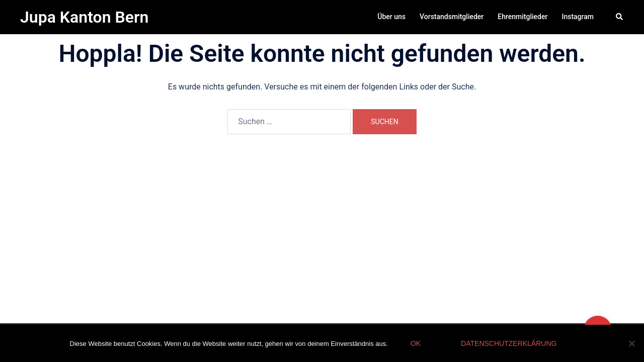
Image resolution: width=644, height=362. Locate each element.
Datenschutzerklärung (509, 343)
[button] (620, 17)
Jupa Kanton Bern (84, 17)
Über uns (391, 17)
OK (416, 343)
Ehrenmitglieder (522, 17)
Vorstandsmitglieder (452, 17)
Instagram (578, 17)
